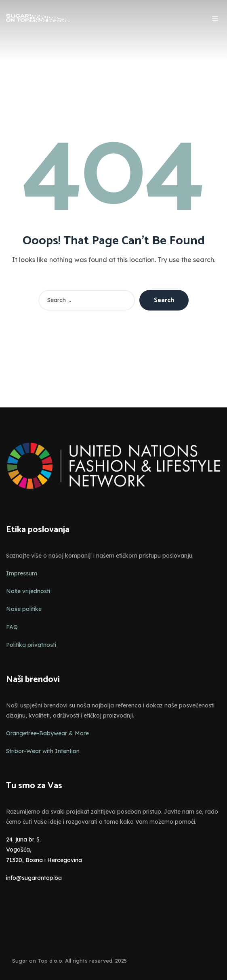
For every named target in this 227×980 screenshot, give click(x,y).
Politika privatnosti (31, 645)
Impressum (22, 573)
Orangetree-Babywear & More (47, 733)
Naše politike (24, 609)
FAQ (12, 627)
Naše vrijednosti (28, 591)
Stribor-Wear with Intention (43, 751)
